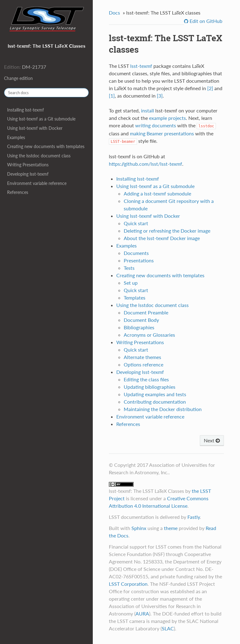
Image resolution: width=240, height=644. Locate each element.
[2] (210, 88)
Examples (16, 137)
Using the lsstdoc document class (39, 156)
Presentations (139, 260)
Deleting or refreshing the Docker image (167, 231)
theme (171, 528)
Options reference (144, 364)
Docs (114, 13)
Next (212, 440)
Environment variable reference (37, 183)
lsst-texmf (141, 66)
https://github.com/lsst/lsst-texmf (146, 164)
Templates (135, 298)
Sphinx (139, 528)
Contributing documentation (155, 402)
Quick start (136, 223)
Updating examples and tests (155, 394)
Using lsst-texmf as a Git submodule (41, 119)
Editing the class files (146, 379)
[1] (112, 96)
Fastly (194, 517)
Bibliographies (139, 327)
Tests (129, 268)
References (18, 192)
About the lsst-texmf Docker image (162, 238)
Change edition (18, 78)
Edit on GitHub (205, 21)
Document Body (141, 320)
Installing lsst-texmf (26, 110)
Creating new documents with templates (46, 146)
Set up (131, 283)
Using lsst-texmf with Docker (35, 128)
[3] (160, 96)
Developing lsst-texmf (28, 174)
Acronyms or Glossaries (149, 335)
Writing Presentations (28, 165)
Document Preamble (146, 312)
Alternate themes (142, 357)
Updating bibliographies (150, 387)
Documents (136, 253)
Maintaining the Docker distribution (163, 409)
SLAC (168, 628)
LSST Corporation (128, 584)
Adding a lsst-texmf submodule (157, 193)
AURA (142, 613)
